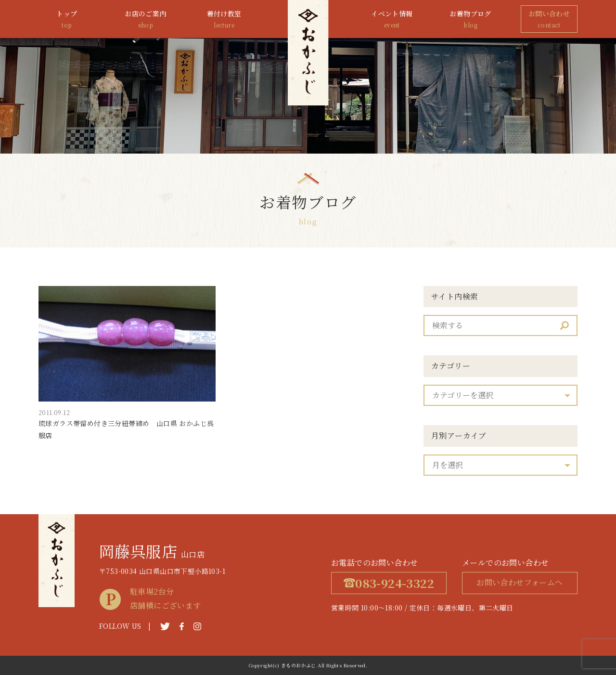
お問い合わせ (549, 19)
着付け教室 (224, 19)
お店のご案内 (145, 19)
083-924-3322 (389, 583)
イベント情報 (392, 19)
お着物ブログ (471, 19)
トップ (67, 19)
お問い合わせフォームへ (520, 582)
